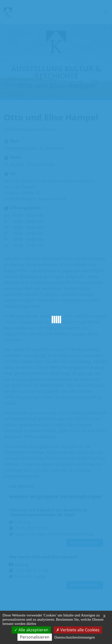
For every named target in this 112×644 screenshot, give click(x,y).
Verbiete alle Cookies (78, 630)
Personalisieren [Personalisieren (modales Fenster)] (35, 637)
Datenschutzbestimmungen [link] (75, 637)
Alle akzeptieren (31, 630)
